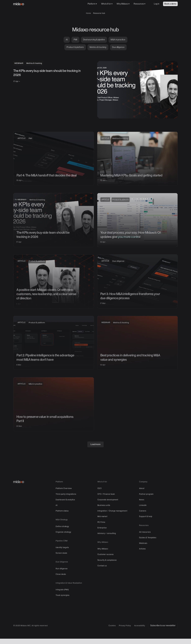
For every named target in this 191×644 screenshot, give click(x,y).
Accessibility (140, 635)
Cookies (112, 635)
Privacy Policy (125, 635)
